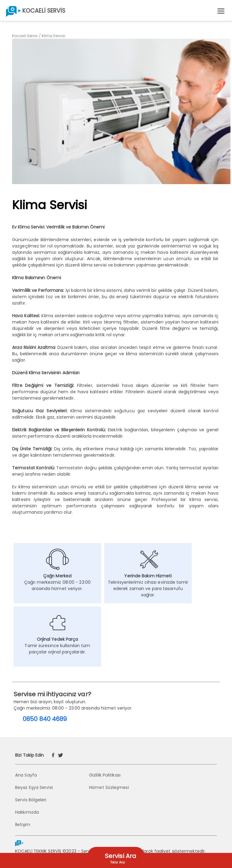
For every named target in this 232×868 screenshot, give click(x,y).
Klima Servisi (53, 36)
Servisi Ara (121, 856)
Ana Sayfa (26, 775)
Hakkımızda (27, 812)
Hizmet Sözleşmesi (109, 787)
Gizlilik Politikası (105, 775)
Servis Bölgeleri (31, 800)
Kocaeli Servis (25, 36)
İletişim (23, 825)
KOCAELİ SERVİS (44, 11)
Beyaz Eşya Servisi (34, 787)
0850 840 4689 (45, 719)
